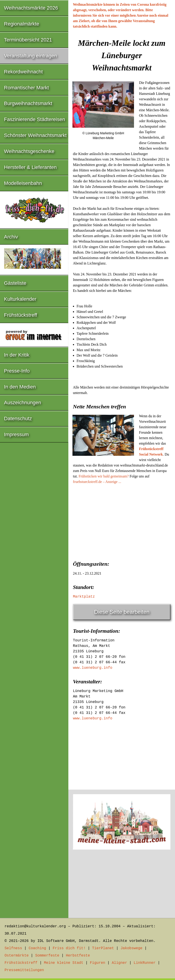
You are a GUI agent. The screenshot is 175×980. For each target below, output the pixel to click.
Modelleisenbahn (23, 183)
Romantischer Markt (27, 88)
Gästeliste (15, 283)
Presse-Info (17, 371)
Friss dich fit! (69, 948)
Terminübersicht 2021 (28, 40)
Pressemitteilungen (24, 970)
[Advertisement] (122, 521)
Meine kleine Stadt (64, 963)
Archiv (11, 237)
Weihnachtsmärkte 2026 (31, 8)
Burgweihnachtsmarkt (28, 103)
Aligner (120, 963)
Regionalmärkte (22, 24)
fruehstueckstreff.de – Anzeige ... (97, 482)
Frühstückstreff (21, 315)
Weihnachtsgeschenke (29, 151)
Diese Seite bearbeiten (122, 612)
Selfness (13, 948)
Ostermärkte (17, 956)
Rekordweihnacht (23, 72)
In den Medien (20, 387)
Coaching (37, 948)
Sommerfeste (47, 956)
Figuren (97, 963)
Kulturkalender (20, 299)
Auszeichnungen (23, 403)
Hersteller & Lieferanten (30, 167)
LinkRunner (145, 963)
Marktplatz (84, 597)
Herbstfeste (78, 956)
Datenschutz (18, 419)
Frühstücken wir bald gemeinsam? (104, 476)
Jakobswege (131, 948)
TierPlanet (103, 948)
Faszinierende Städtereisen (35, 119)
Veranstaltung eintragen (31, 56)
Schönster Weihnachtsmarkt (35, 135)
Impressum (17, 434)
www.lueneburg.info (93, 668)
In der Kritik (17, 355)
